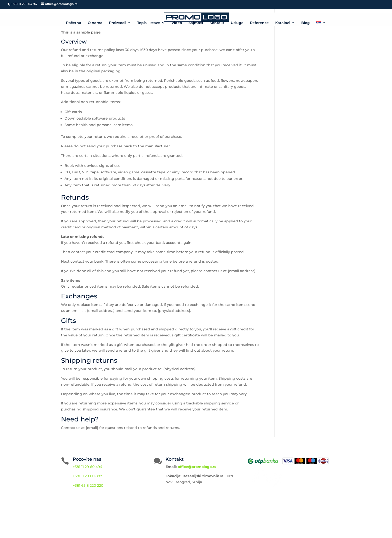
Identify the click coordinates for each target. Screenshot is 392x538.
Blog (305, 23)
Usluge (237, 23)
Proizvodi (117, 23)
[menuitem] (321, 23)
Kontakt (217, 23)
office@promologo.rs (197, 467)
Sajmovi (196, 23)
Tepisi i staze (149, 23)
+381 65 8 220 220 (88, 485)
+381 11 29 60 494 (87, 467)
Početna (74, 23)
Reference (259, 23)
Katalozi (282, 23)
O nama (95, 23)
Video (177, 23)
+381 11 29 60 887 (87, 476)
